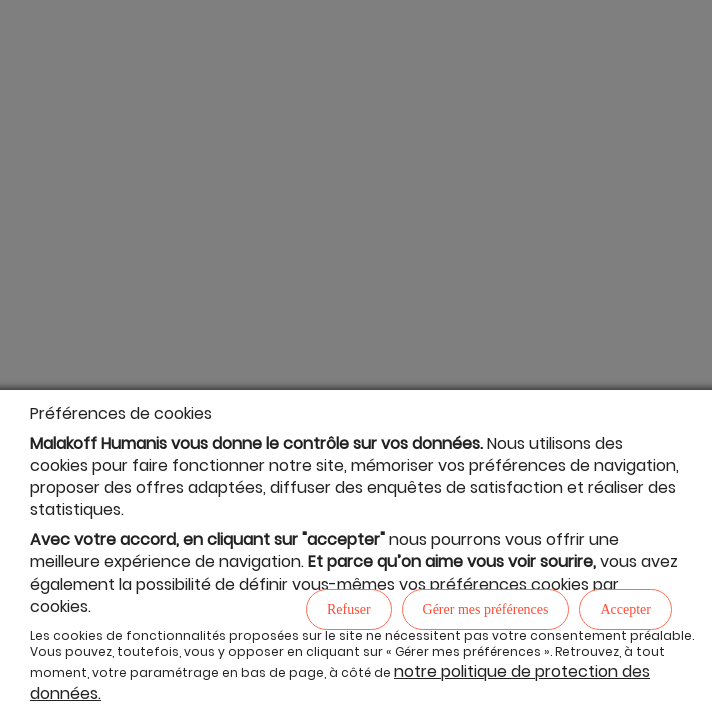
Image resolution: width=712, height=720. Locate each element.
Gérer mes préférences (486, 609)
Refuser (349, 609)
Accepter (625, 609)
